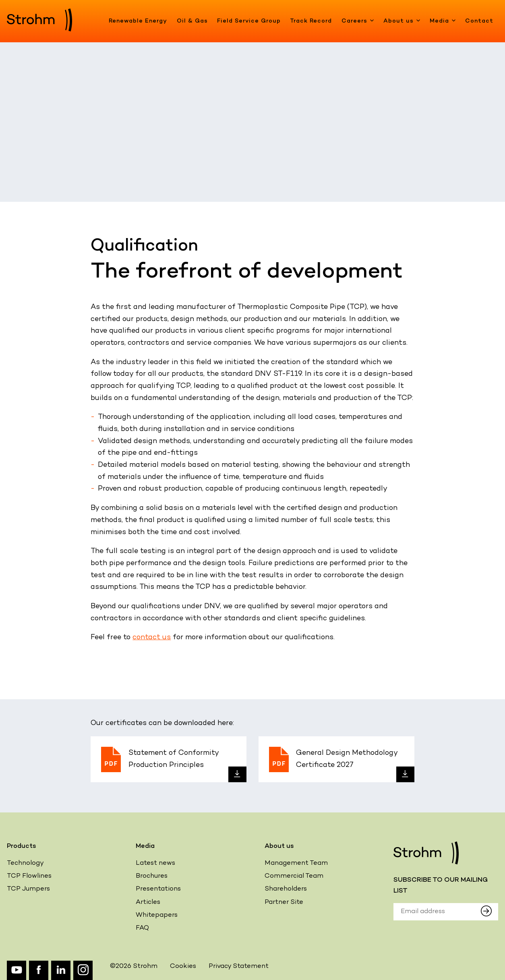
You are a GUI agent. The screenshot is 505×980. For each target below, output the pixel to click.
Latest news (155, 863)
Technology (25, 863)
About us (402, 21)
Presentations (158, 889)
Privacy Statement (239, 967)
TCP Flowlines (29, 876)
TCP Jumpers (28, 889)
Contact (479, 21)
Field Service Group (249, 21)
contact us (152, 637)
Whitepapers (157, 915)
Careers (358, 21)
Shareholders (286, 889)
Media (443, 21)
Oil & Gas (192, 21)
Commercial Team (294, 876)
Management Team (296, 863)
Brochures (152, 876)
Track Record (311, 21)
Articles (148, 902)
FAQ (142, 928)
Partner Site (284, 902)
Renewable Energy (138, 21)
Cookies (183, 967)
